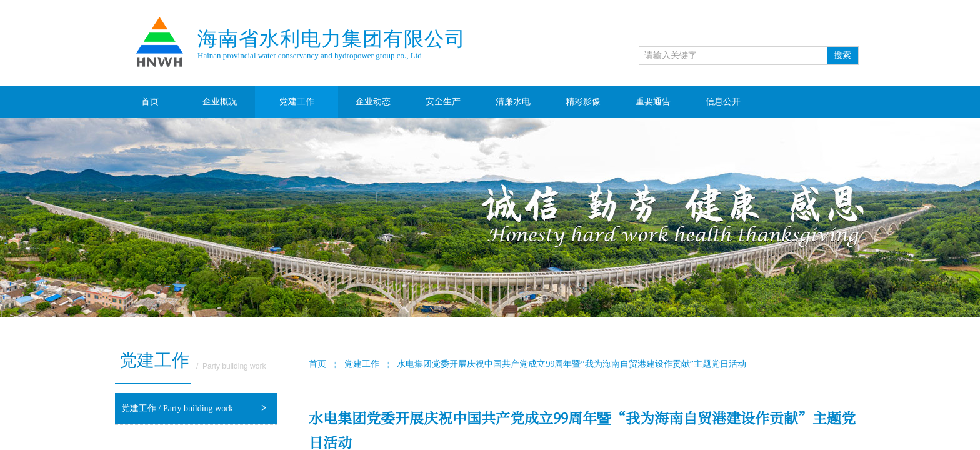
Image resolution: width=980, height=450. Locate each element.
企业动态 (373, 102)
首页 (150, 102)
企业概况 (220, 102)
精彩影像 (583, 102)
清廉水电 (513, 102)
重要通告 (653, 102)
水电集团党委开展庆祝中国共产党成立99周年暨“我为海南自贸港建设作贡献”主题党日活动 (571, 364)
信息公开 (723, 102)
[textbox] (733, 56)
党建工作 (297, 102)
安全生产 (443, 102)
